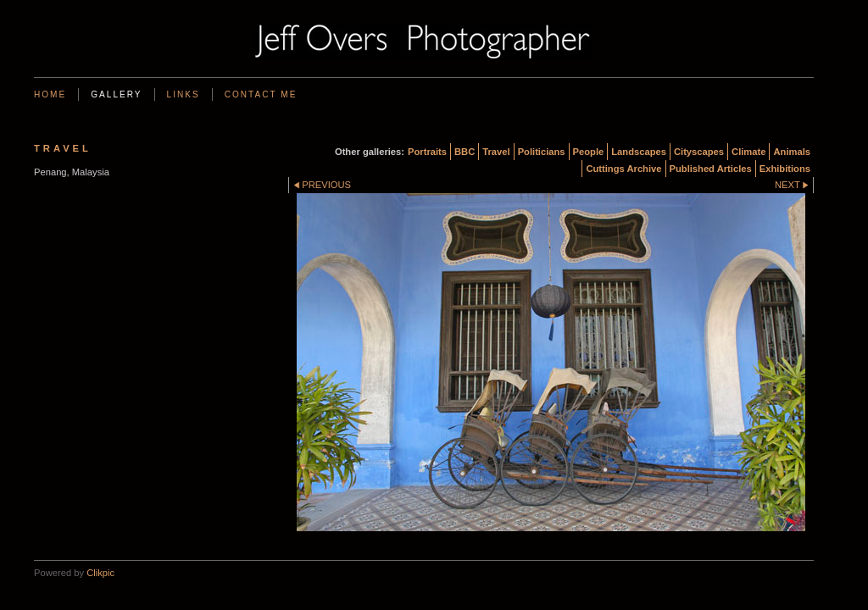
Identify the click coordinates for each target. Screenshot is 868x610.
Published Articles (711, 169)
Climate (748, 152)
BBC (465, 152)
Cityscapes (699, 152)
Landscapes (639, 152)
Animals (792, 152)
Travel (496, 152)
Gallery (116, 94)
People (589, 152)
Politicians (542, 152)
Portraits (427, 152)
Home (50, 94)
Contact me (261, 94)
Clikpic (100, 573)
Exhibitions (785, 169)
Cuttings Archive (623, 169)
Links (184, 94)
